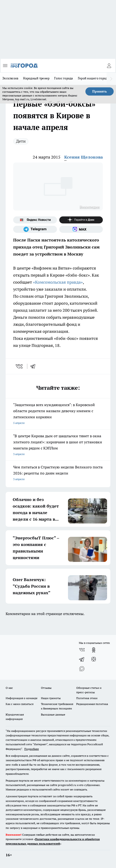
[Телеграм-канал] (35, 229)
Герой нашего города (94, 78)
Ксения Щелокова (84, 157)
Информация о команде (22, 698)
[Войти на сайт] (109, 66)
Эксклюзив (10, 78)
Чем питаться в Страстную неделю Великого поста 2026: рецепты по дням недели (58, 473)
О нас (9, 688)
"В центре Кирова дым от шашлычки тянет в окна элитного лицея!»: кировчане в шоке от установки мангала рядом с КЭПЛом (58, 445)
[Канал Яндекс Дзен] (81, 220)
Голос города (64, 78)
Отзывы (46, 688)
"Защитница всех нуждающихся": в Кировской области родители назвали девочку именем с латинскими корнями (58, 414)
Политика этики (87, 698)
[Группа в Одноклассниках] (94, 650)
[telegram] (34, 366)
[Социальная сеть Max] (81, 229)
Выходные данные (53, 714)
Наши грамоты (51, 698)
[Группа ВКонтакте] (82, 650)
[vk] (20, 366)
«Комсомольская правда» (58, 282)
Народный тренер (36, 78)
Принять (100, 91)
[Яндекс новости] (35, 220)
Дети (21, 141)
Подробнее (32, 749)
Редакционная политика (92, 704)
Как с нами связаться (20, 704)
